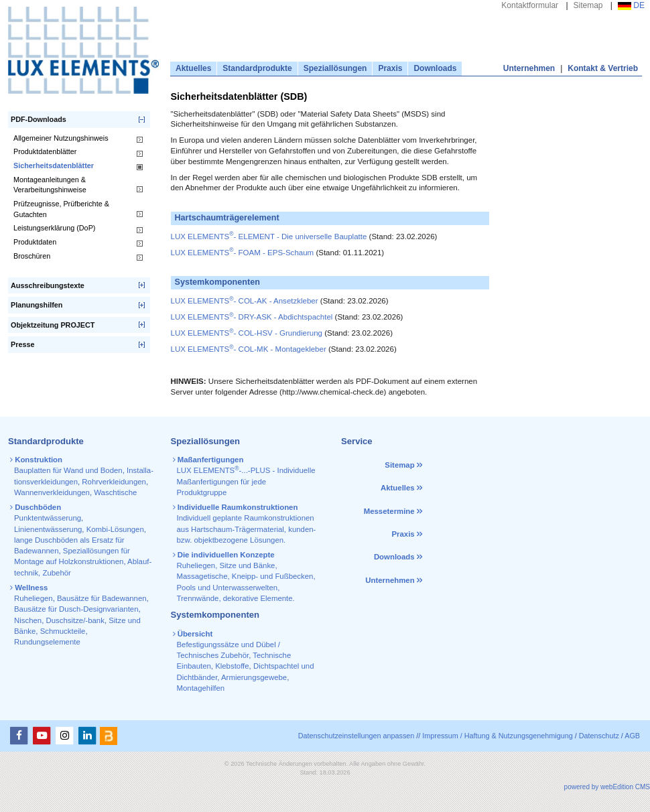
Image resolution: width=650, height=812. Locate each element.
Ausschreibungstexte (48, 285)
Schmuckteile (63, 631)
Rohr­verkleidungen (114, 482)
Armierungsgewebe (254, 677)
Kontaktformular (530, 5)
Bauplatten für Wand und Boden (68, 470)
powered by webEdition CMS (607, 787)
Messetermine (389, 511)
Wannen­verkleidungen (52, 492)
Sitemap (588, 5)
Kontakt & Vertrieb (603, 68)
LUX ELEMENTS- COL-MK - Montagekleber (249, 349)
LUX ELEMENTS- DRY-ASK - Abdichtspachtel (252, 317)
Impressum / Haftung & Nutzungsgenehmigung (497, 736)
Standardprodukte (257, 68)
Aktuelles (193, 68)
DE (631, 5)
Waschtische (115, 492)
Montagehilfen (201, 688)
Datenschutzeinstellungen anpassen (356, 736)
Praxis (390, 68)
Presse (22, 344)
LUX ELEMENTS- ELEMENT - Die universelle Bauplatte (269, 236)
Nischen (28, 620)
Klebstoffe (232, 666)
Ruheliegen (34, 598)
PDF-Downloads (39, 119)
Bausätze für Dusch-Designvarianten (76, 609)
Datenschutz (599, 736)
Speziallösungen (335, 68)
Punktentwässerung (48, 518)
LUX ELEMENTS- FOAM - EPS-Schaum (243, 253)
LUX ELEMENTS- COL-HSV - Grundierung (247, 333)
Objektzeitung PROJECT (53, 325)
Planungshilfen (37, 305)
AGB (632, 736)
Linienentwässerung (48, 529)
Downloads (435, 68)
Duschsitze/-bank (75, 620)
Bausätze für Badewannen (102, 598)
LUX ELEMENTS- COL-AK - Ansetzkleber (245, 301)
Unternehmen (529, 68)
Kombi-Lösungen (115, 529)
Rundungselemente (47, 642)
